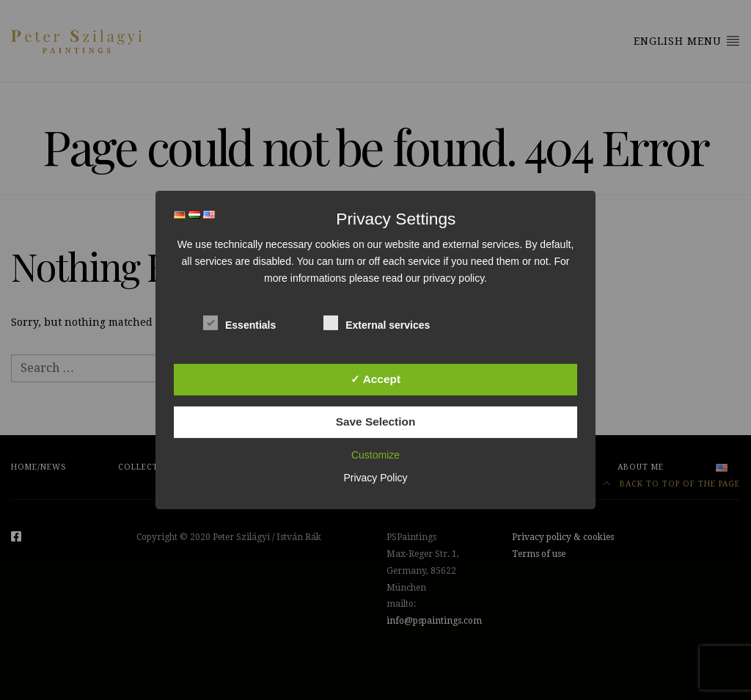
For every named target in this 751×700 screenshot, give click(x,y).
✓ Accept (375, 378)
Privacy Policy (375, 478)
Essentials (239, 322)
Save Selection (376, 422)
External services (377, 322)
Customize (375, 455)
